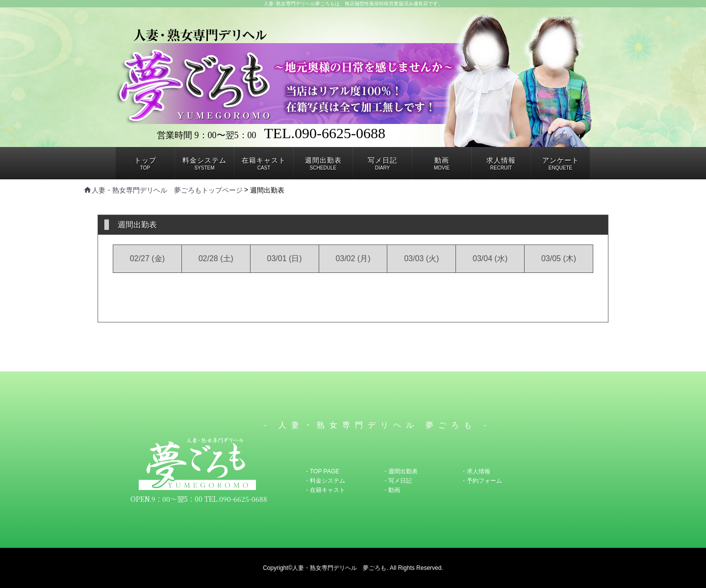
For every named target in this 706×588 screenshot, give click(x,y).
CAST (264, 163)
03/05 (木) (559, 258)
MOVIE (442, 163)
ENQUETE (561, 163)
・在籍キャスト (325, 490)
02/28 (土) (216, 258)
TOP (145, 163)
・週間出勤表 (400, 471)
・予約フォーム (481, 481)
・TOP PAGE (322, 471)
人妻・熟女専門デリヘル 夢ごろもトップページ (163, 190)
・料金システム (325, 481)
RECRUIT (501, 163)
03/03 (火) (421, 258)
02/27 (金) (147, 258)
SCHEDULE (323, 163)
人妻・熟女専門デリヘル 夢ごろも (339, 568)
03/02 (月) (353, 258)
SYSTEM (204, 163)
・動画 (391, 490)
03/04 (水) (490, 258)
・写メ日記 (397, 481)
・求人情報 (476, 471)
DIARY (382, 163)
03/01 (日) (285, 258)
